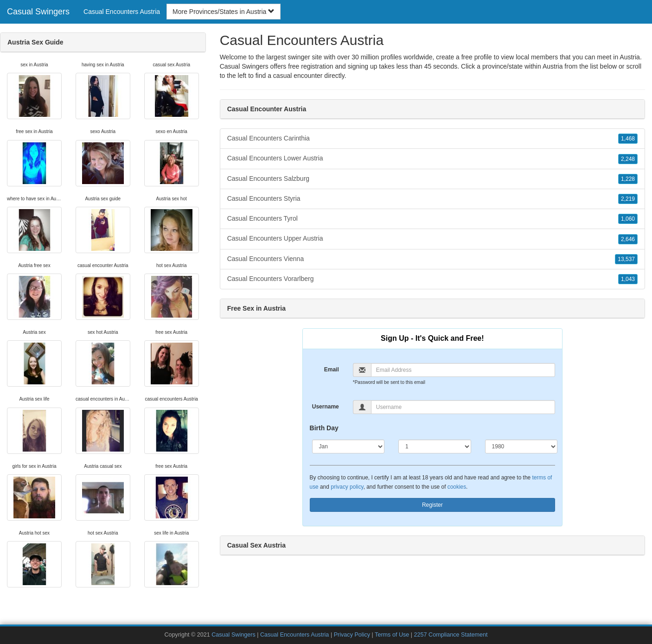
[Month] (348, 446)
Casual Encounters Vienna (432, 259)
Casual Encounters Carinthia (432, 139)
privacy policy (347, 487)
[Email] (463, 370)
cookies (457, 487)
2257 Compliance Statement (451, 635)
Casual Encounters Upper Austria (432, 239)
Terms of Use (392, 635)
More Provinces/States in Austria (224, 12)
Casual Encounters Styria (432, 199)
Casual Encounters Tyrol (432, 219)
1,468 (628, 139)
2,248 (628, 159)
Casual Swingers (38, 12)
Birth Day (324, 428)
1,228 (628, 179)
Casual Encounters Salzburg (432, 179)
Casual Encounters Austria (122, 12)
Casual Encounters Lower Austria (432, 159)
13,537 (626, 259)
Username (326, 407)
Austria (553, 66)
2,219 (628, 199)
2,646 (628, 239)
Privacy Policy (352, 635)
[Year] (521, 446)
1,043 (628, 279)
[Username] (463, 407)
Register (432, 505)
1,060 (628, 219)
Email (332, 370)
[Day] (435, 446)
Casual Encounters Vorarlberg (432, 279)
